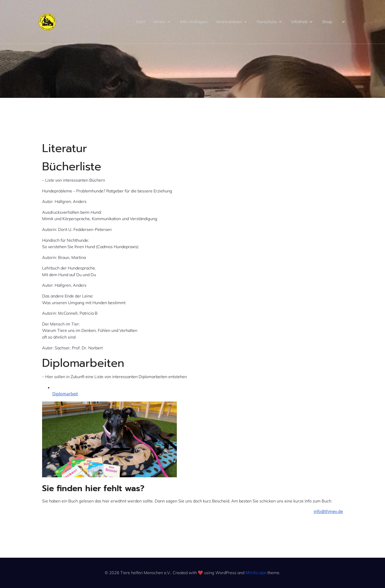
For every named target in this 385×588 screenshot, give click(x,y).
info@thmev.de (328, 511)
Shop (327, 22)
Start (141, 22)
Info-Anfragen (194, 22)
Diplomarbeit (65, 394)
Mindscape (256, 573)
